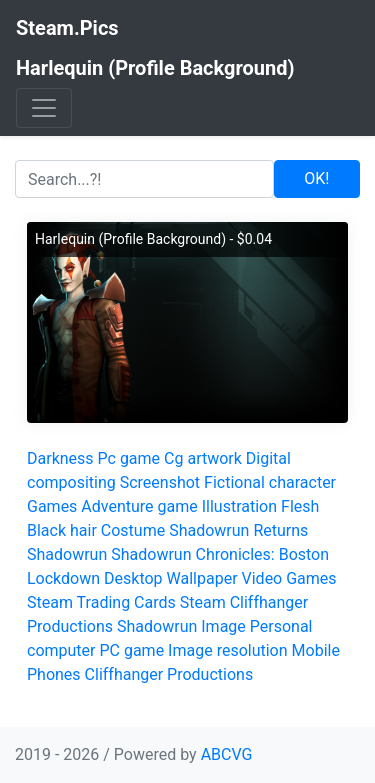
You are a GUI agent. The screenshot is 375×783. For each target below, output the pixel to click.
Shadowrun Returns (238, 530)
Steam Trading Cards (101, 602)
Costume (133, 530)
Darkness (60, 458)
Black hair (62, 530)
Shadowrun (67, 554)
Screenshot (160, 482)
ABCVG (227, 754)
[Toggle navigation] (44, 108)
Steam (203, 602)
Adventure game (139, 506)
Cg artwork (203, 458)
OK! (316, 178)
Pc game (129, 458)
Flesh (300, 506)
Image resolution (227, 650)
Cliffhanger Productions (169, 674)
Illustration (239, 506)
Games (52, 506)
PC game (131, 650)
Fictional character (270, 482)
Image (223, 626)
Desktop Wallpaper (171, 578)
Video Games (289, 578)
